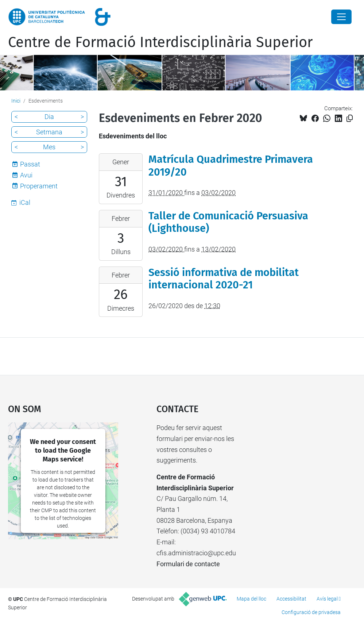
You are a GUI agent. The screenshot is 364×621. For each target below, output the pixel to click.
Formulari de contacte (188, 564)
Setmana (49, 132)
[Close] (341, 17)
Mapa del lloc (251, 599)
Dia (49, 117)
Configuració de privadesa (311, 612)
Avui (26, 175)
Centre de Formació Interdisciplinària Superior (160, 42)
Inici (16, 101)
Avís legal (327, 599)
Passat (30, 164)
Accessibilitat (291, 599)
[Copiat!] (350, 118)
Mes (49, 147)
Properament (39, 186)
